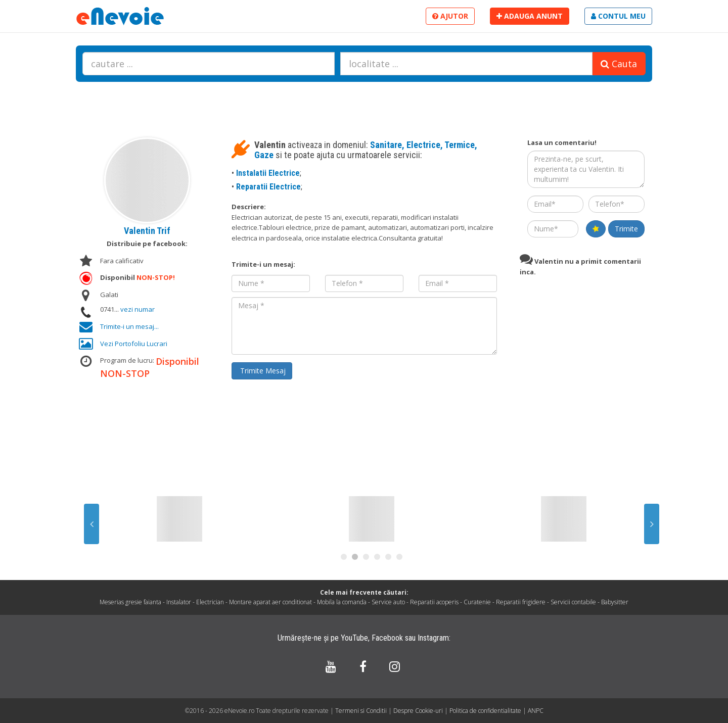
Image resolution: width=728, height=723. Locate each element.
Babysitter (615, 602)
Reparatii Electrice (268, 187)
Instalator (179, 602)
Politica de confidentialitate (486, 711)
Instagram (433, 638)
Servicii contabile (573, 602)
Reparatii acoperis (434, 602)
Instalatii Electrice (268, 173)
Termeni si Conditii (361, 711)
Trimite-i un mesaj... (129, 326)
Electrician (210, 602)
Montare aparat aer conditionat (270, 602)
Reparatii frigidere (521, 602)
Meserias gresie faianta (130, 602)
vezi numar (138, 309)
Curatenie (477, 602)
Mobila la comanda (342, 602)
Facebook (387, 638)
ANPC (536, 711)
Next (652, 524)
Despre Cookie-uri (419, 711)
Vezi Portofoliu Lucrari (134, 344)
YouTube (354, 638)
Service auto (388, 602)
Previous (92, 524)
